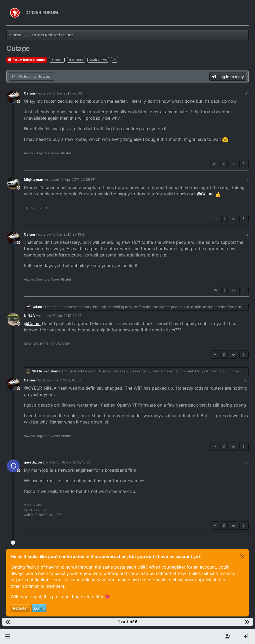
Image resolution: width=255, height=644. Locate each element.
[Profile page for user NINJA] (13, 319)
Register (20, 608)
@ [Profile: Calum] (205, 194)
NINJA (29, 316)
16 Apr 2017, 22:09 (75, 179)
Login (39, 608)
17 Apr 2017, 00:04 (67, 380)
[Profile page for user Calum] (13, 97)
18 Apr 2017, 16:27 (76, 462)
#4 (247, 316)
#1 (247, 93)
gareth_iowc (34, 462)
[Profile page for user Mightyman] (13, 183)
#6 (247, 462)
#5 (247, 380)
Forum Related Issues (27, 60)
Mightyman (34, 179)
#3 (247, 234)
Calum (29, 93)
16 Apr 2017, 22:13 (67, 234)
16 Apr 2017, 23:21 (67, 316)
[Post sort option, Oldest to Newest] (31, 77)
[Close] (242, 556)
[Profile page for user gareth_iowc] (13, 466)
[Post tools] (244, 164)
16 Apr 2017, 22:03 (67, 93)
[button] (8, 637)
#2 (247, 179)
